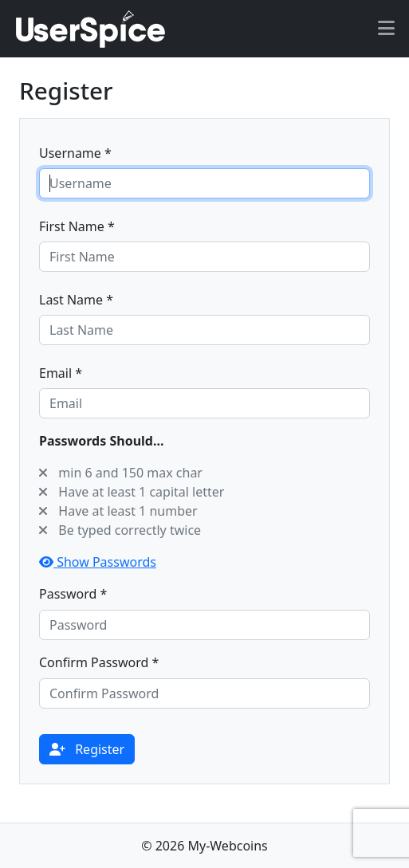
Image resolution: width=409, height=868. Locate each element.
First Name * (77, 226)
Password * (73, 594)
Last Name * (76, 300)
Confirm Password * (99, 662)
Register (87, 749)
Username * (75, 153)
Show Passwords (98, 562)
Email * (61, 373)
